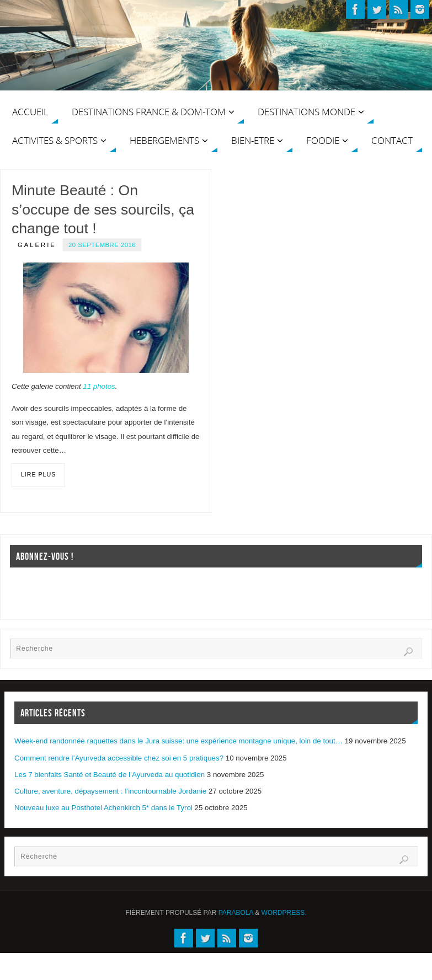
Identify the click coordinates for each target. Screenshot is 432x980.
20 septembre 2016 (102, 245)
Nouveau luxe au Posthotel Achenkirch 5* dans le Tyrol (103, 808)
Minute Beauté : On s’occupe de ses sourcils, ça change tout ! (103, 209)
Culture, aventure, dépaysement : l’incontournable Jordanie (110, 791)
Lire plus (38, 474)
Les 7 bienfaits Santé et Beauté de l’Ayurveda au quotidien (110, 775)
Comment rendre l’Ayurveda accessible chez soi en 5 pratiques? (119, 758)
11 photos (99, 386)
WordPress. (284, 913)
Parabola (236, 913)
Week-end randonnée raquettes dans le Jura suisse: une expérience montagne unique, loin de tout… (178, 741)
